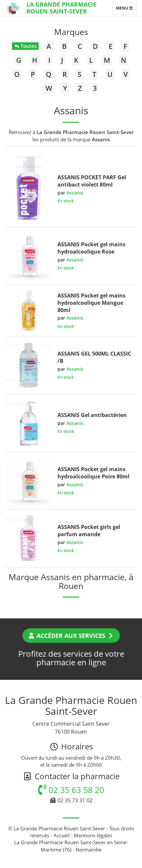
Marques (71, 32)
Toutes (25, 46)
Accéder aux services (71, 636)
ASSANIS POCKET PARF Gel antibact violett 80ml (92, 181)
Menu (126, 10)
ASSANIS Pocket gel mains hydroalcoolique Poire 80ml (93, 473)
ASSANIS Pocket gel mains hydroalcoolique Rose (91, 248)
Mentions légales (93, 835)
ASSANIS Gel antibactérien (92, 415)
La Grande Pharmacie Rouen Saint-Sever (61, 8)
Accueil (62, 835)
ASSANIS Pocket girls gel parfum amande (89, 531)
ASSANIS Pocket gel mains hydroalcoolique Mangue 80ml (91, 303)
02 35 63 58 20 (71, 790)
